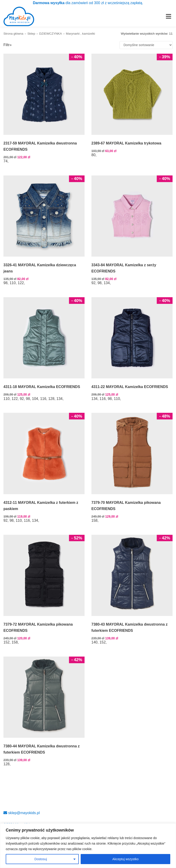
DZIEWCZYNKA (51, 34)
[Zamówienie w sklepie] (146, 45)
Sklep (31, 34)
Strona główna (13, 34)
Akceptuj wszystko (125, 859)
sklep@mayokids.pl (22, 813)
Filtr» (8, 45)
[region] (88, 846)
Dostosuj (41, 859)
